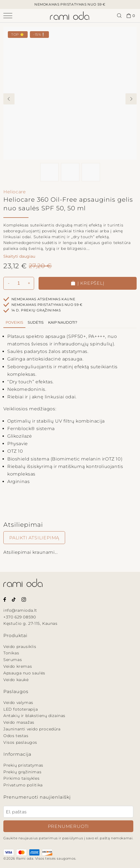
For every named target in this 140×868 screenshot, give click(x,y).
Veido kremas (18, 666)
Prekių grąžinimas (22, 772)
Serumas (13, 660)
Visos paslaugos (20, 742)
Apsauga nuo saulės (24, 673)
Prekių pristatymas (23, 765)
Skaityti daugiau (19, 256)
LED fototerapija (21, 709)
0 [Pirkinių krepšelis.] (131, 16)
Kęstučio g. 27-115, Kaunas (30, 623)
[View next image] (131, 99)
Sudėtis (36, 322)
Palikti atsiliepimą (34, 538)
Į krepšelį (88, 283)
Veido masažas (19, 722)
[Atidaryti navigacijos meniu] (13, 16)
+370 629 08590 (20, 617)
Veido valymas (18, 703)
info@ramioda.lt (20, 610)
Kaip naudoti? (63, 322)
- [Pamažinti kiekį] (9, 283)
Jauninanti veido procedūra (32, 729)
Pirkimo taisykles (21, 778)
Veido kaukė (16, 680)
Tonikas (11, 653)
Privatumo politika (23, 785)
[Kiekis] (19, 283)
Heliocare (15, 192)
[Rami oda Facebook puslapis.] (5, 599)
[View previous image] (9, 99)
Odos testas (16, 736)
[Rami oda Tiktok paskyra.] (14, 599)
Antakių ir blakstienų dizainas (34, 716)
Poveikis (14, 322)
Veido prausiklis (20, 647)
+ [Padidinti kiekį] (29, 283)
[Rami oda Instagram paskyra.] (24, 599)
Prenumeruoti (68, 826)
